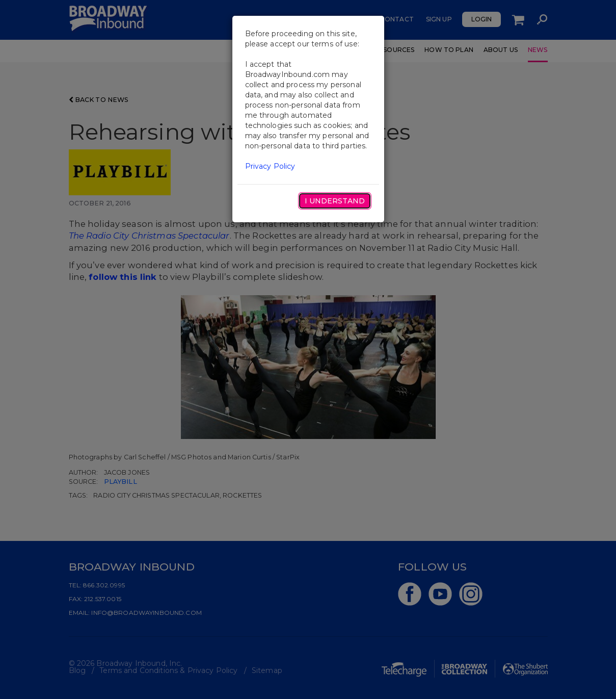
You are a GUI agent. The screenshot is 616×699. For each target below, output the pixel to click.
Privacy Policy (270, 166)
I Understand (335, 201)
